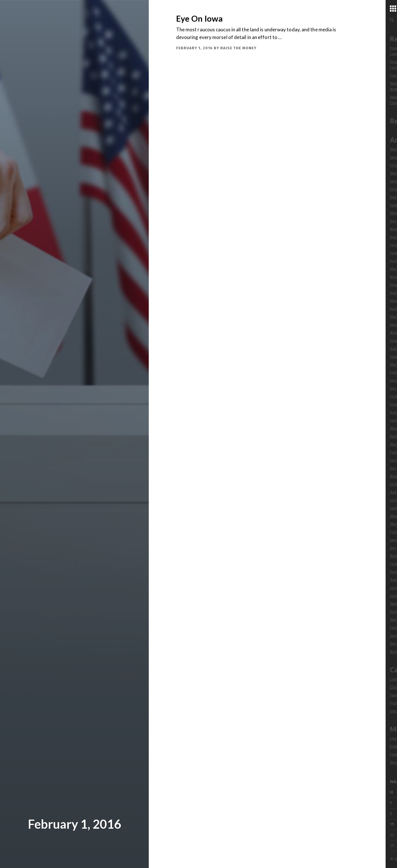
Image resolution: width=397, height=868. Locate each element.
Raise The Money (238, 48)
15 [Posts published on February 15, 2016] (392, 824)
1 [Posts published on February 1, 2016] (391, 803)
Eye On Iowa (199, 19)
